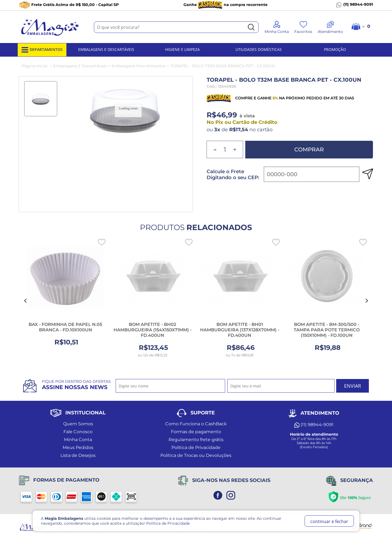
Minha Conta (78, 440)
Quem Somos (78, 424)
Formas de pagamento (196, 432)
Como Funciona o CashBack (196, 424)
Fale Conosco (78, 432)
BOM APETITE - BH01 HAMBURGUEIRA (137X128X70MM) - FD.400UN (240, 330)
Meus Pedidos (78, 447)
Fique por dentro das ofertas (76, 385)
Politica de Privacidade (168, 523)
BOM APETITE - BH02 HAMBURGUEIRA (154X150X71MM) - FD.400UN (153, 330)
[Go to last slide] (26, 301)
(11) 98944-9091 (355, 5)
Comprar (309, 149)
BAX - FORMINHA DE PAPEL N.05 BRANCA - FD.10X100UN (65, 327)
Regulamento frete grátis (196, 440)
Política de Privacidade (196, 447)
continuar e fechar (329, 521)
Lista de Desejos (78, 455)
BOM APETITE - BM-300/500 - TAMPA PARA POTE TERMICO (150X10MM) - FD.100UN (327, 330)
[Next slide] (366, 301)
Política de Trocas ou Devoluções (196, 455)
